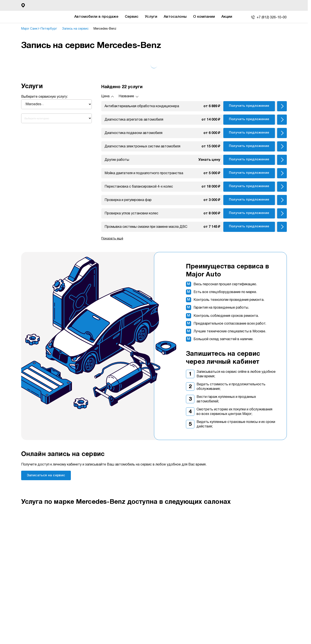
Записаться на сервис (46, 475)
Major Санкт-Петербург (39, 29)
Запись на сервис (75, 29)
